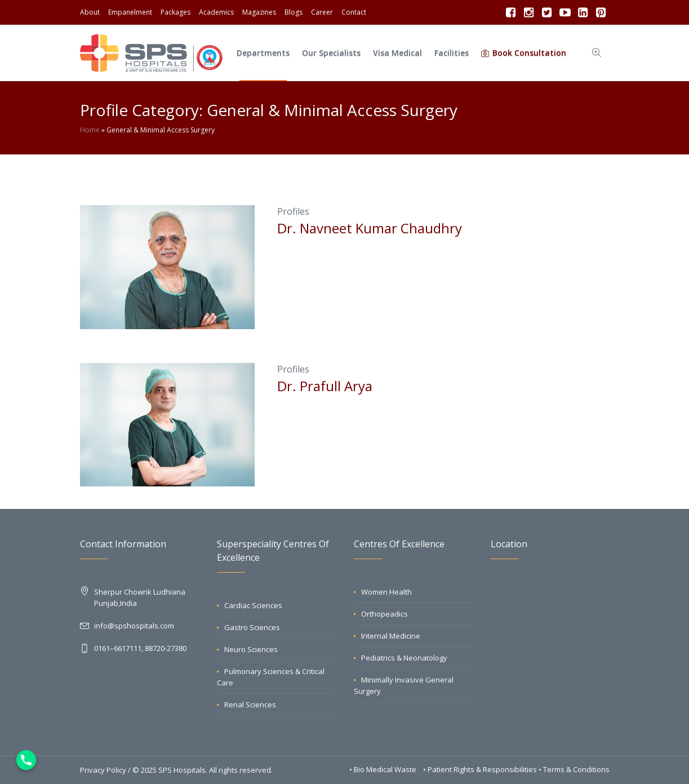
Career (322, 12)
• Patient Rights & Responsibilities (481, 769)
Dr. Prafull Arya (325, 386)
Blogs (294, 12)
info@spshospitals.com (134, 626)
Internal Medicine (391, 636)
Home (90, 130)
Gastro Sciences (252, 627)
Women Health (386, 592)
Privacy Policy (103, 770)
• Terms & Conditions (574, 769)
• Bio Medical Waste (384, 769)
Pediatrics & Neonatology (404, 658)
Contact (354, 12)
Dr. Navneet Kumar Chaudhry (370, 228)
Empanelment (130, 12)
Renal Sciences (250, 705)
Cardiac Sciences (253, 605)
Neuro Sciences (251, 649)
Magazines (259, 12)
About (90, 12)
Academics (216, 12)
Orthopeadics (384, 614)
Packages (175, 12)
